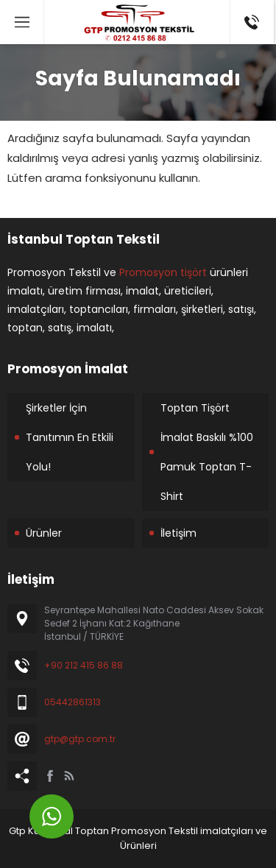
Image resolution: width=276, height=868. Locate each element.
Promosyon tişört (163, 272)
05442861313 (72, 702)
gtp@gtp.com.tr (80, 739)
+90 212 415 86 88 (84, 665)
